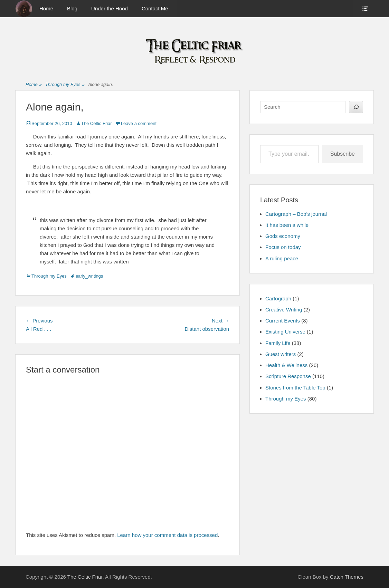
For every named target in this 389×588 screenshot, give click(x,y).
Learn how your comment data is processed (167, 535)
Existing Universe (285, 332)
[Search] (356, 107)
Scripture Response (288, 376)
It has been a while (287, 225)
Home (46, 8)
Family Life (278, 343)
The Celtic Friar (97, 123)
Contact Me (155, 8)
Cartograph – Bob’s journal (296, 214)
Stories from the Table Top (295, 388)
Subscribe (343, 154)
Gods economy (283, 236)
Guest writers (281, 354)
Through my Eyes (65, 85)
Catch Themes (347, 577)
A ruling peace (282, 258)
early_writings (89, 276)
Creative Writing (284, 310)
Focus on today (283, 247)
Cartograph (278, 298)
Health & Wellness (286, 365)
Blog (72, 8)
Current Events (283, 321)
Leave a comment (139, 123)
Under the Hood (110, 8)
